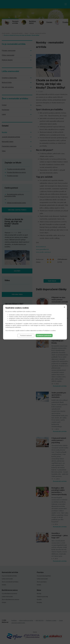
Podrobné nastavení (26, 336)
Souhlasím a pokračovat (44, 336)
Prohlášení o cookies (49, 331)
